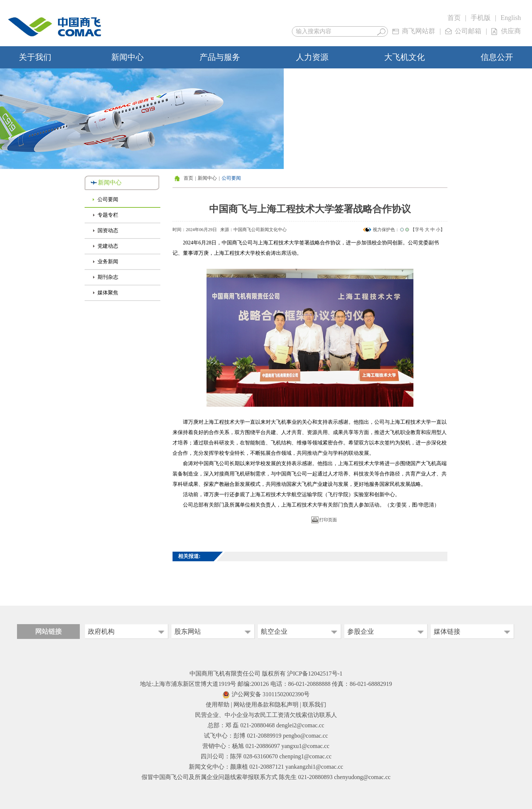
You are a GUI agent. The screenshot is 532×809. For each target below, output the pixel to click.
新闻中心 (127, 57)
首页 (454, 18)
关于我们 (35, 57)
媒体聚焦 (108, 293)
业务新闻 (108, 262)
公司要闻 (108, 199)
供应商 (511, 31)
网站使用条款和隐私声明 (266, 705)
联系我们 (314, 705)
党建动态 (108, 246)
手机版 (481, 18)
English (511, 18)
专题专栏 (108, 215)
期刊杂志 (108, 277)
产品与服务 (220, 57)
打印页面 (328, 520)
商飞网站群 (419, 31)
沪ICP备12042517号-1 (315, 673)
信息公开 (497, 57)
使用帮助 (218, 705)
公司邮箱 (468, 31)
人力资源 (312, 57)
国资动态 (108, 231)
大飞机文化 (405, 57)
